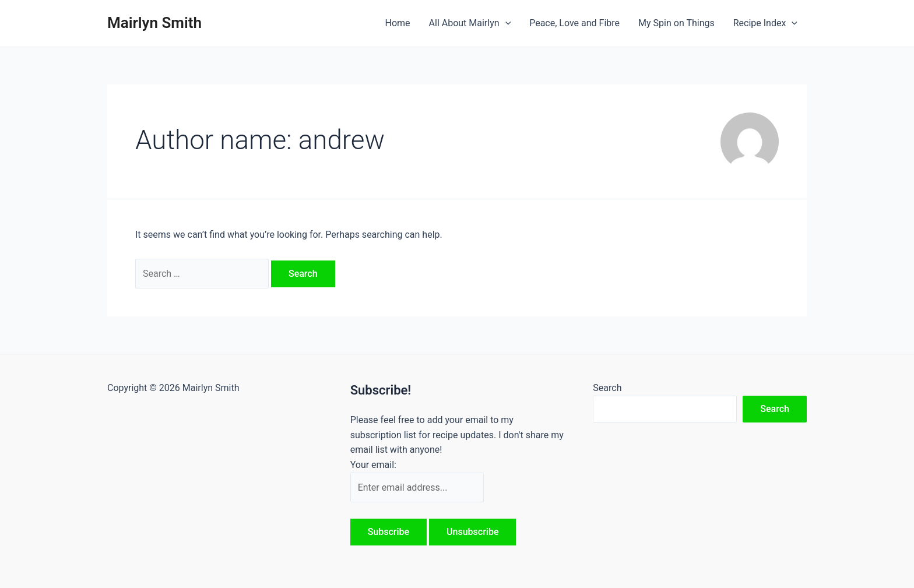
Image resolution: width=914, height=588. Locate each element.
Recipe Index (765, 23)
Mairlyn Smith (154, 23)
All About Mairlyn (470, 23)
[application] (505, 23)
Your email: (373, 465)
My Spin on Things (676, 23)
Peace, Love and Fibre (574, 23)
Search (607, 388)
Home (397, 23)
